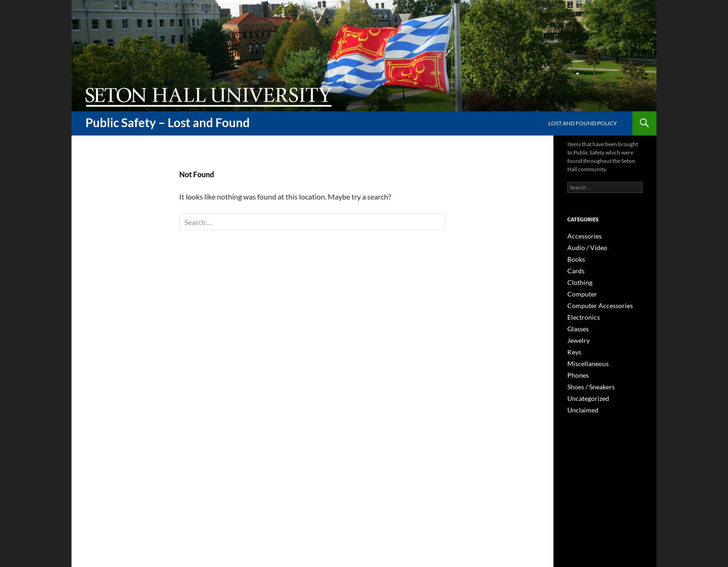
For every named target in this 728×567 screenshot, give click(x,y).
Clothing (578, 280)
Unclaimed (581, 403)
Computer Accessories (595, 303)
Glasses (576, 325)
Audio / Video (584, 247)
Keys (573, 347)
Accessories (582, 236)
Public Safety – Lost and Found (168, 122)
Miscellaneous (585, 358)
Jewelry (577, 336)
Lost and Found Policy (583, 123)
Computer (580, 292)
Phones (576, 370)
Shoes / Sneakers (587, 381)
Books (575, 258)
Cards (575, 269)
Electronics (581, 314)
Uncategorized (585, 392)
